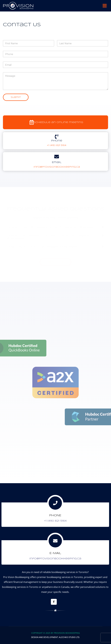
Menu (105, 6)
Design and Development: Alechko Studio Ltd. (55, 637)
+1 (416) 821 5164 (57, 145)
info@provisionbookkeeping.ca (57, 167)
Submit (16, 97)
